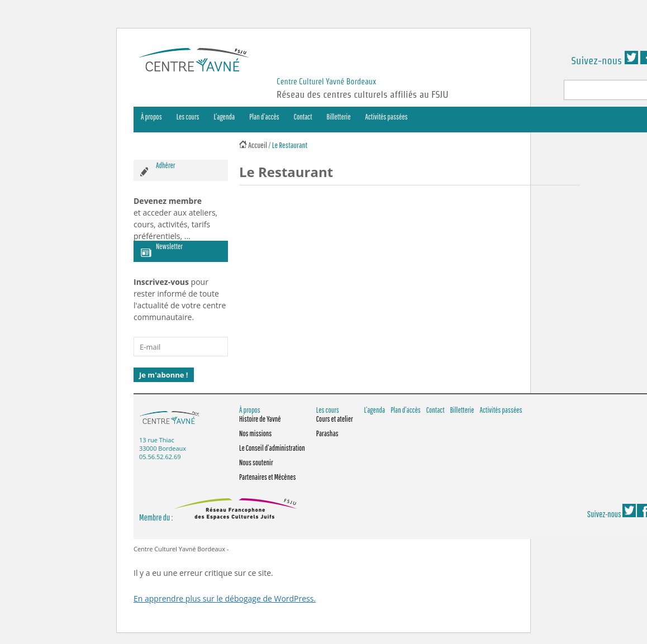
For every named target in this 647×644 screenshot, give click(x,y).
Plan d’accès (264, 117)
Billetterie (339, 117)
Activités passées (387, 117)
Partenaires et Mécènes (268, 477)
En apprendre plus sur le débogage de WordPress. (225, 598)
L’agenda (225, 117)
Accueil (258, 145)
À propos (151, 117)
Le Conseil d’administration (272, 448)
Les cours (188, 117)
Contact (303, 117)
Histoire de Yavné (260, 419)
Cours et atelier (335, 419)
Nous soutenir (256, 462)
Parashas (327, 433)
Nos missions (255, 433)
